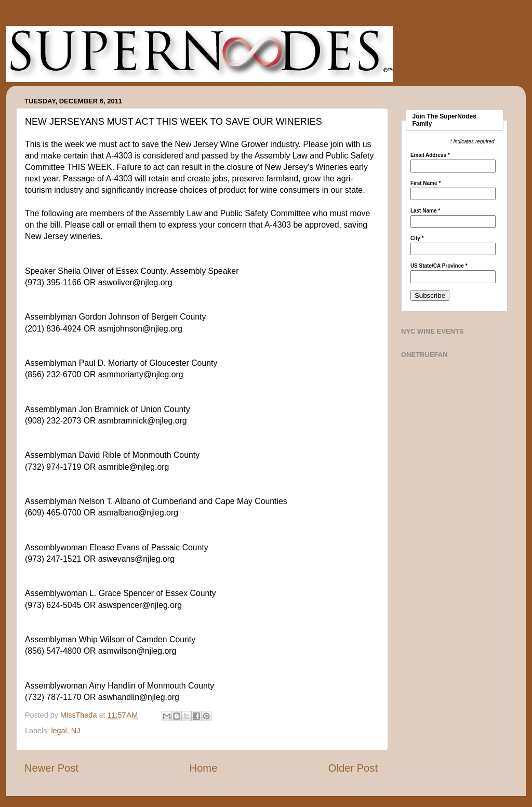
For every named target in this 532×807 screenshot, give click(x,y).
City (417, 239)
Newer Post (51, 768)
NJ (76, 731)
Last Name (425, 211)
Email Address (430, 155)
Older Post (353, 768)
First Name (425, 183)
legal (59, 731)
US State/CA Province (439, 266)
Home (204, 768)
